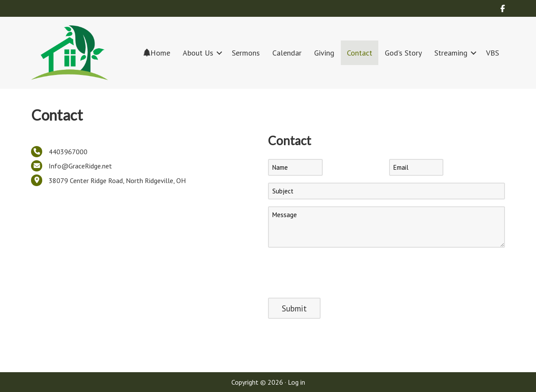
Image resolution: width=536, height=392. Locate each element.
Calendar (287, 53)
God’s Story (403, 53)
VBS (492, 53)
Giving (324, 53)
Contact (360, 53)
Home (157, 53)
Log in (296, 382)
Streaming (451, 53)
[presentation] (333, 271)
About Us (198, 53)
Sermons (246, 53)
